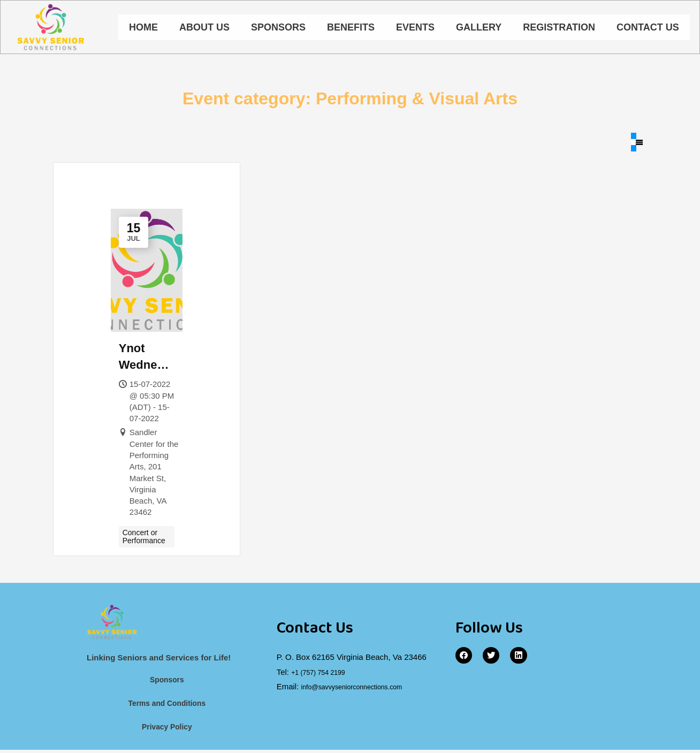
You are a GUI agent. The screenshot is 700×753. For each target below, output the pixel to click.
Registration (559, 28)
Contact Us (648, 28)
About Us (204, 28)
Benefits (351, 28)
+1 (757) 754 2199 (324, 673)
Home (143, 28)
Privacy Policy (167, 730)
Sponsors (278, 28)
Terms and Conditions (167, 706)
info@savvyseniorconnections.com (363, 688)
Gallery (479, 28)
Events (415, 28)
